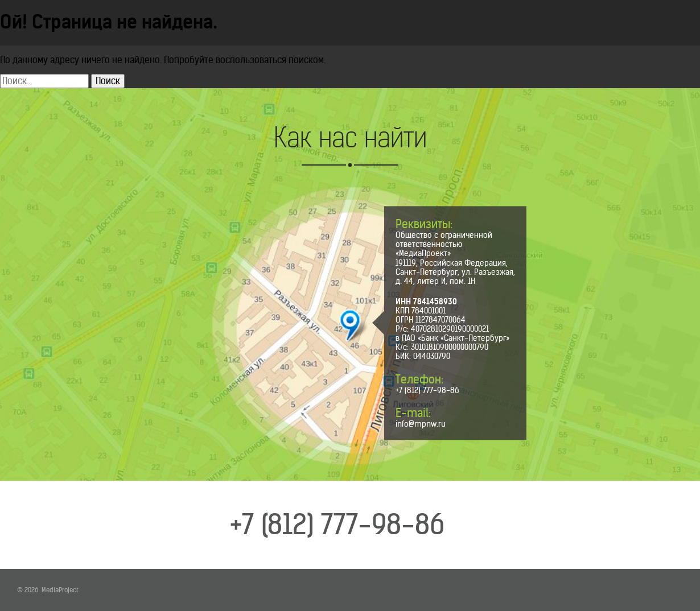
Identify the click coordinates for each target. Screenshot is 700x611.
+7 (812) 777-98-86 (427, 390)
